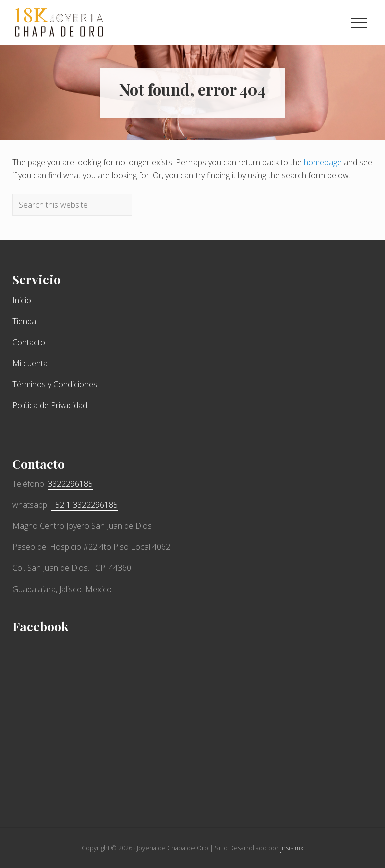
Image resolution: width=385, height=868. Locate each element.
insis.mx (292, 848)
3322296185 (70, 484)
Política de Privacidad (50, 405)
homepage (323, 162)
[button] (359, 23)
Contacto (29, 342)
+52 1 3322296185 (84, 505)
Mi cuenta (30, 363)
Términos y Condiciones (55, 384)
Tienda (24, 321)
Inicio (22, 300)
